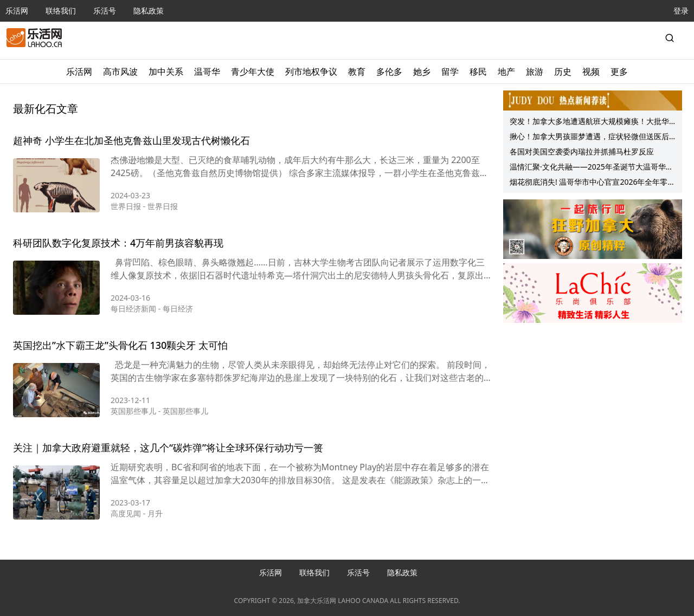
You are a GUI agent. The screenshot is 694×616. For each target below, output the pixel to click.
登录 (681, 11)
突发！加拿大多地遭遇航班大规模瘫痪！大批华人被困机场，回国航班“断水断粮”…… (589, 122)
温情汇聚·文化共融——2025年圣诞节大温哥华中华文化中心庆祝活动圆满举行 (592, 168)
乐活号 (105, 11)
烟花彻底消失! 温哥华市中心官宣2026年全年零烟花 (592, 183)
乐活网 (17, 11)
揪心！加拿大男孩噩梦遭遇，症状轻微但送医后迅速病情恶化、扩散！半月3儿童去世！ (589, 138)
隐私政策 (149, 11)
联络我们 (61, 11)
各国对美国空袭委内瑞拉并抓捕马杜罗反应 (582, 151)
